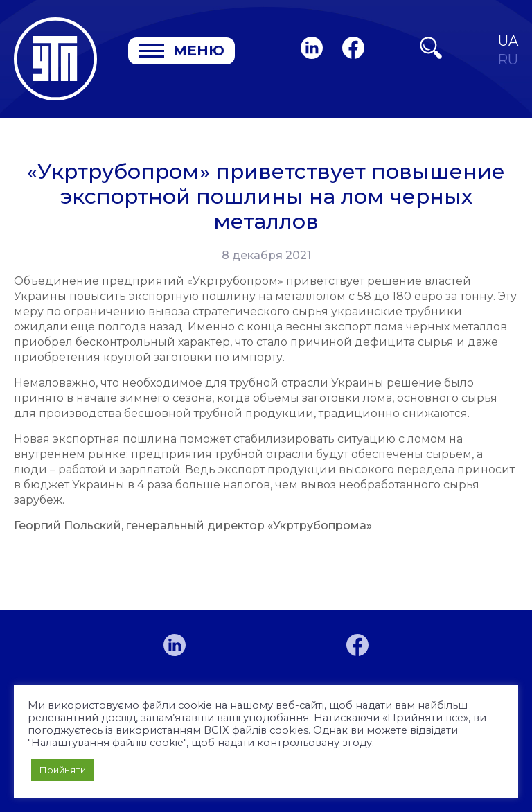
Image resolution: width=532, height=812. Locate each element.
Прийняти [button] (63, 770)
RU (508, 60)
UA (508, 41)
